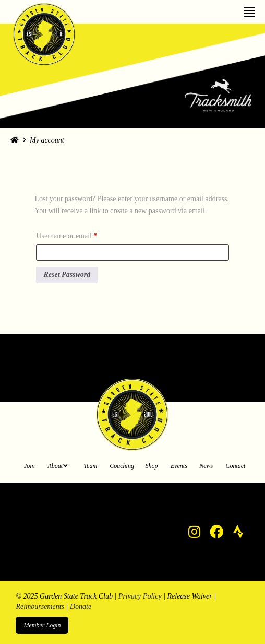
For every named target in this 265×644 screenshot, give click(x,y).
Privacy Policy (140, 596)
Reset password (67, 274)
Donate (81, 607)
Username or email (80, 234)
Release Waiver (190, 596)
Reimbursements (40, 607)
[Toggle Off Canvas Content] (249, 9)
